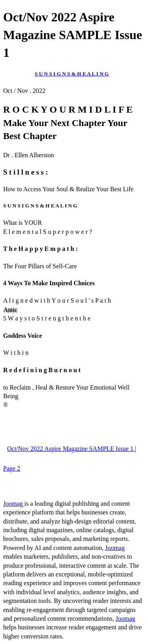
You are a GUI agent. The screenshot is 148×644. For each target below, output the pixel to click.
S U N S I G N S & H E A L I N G (72, 74)
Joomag (14, 504)
